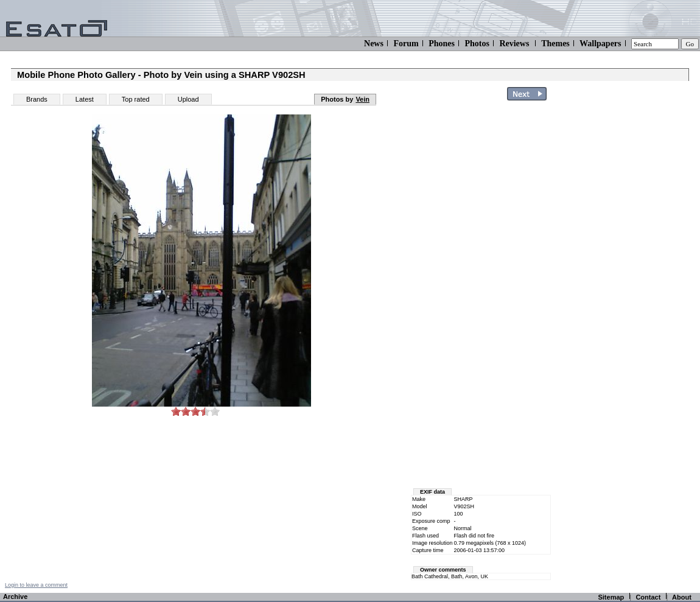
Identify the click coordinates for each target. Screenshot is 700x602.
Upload (188, 99)
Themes (555, 44)
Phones (442, 44)
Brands (37, 99)
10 (215, 411)
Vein (362, 99)
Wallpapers (600, 44)
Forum (406, 44)
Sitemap (611, 597)
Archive (15, 597)
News (374, 44)
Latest (85, 99)
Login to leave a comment (36, 585)
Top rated (136, 99)
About (682, 597)
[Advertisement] (628, 288)
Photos (477, 44)
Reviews (514, 44)
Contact (648, 597)
